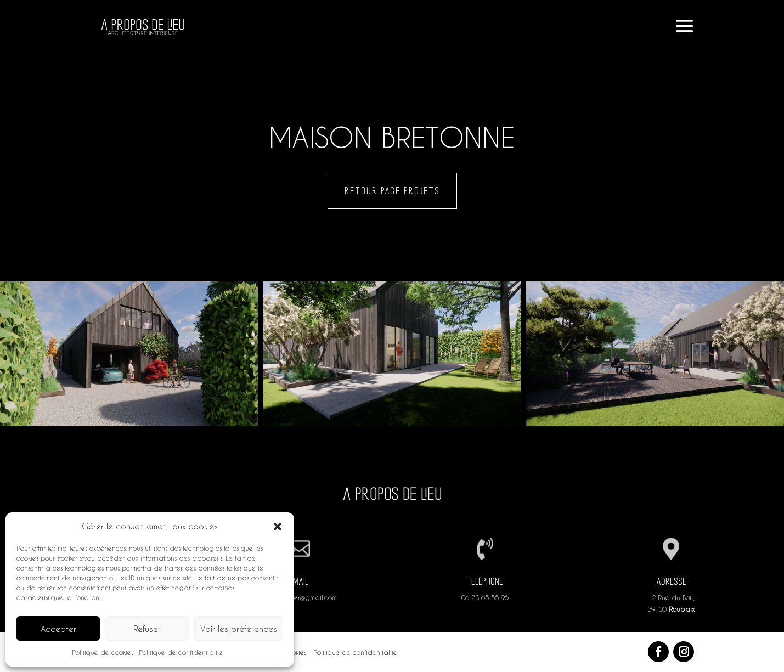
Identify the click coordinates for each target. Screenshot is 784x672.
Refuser (147, 629)
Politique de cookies (103, 652)
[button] (278, 527)
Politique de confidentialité (181, 652)
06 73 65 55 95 (485, 597)
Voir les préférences (239, 629)
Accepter (58, 629)
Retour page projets (392, 191)
